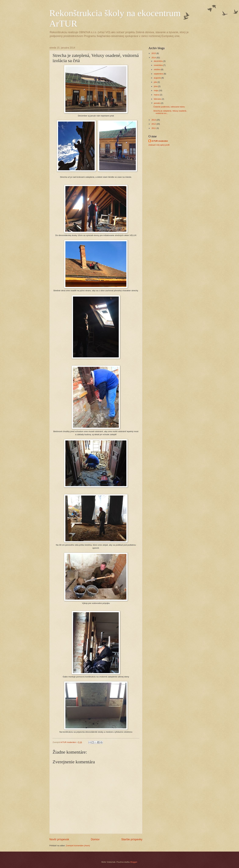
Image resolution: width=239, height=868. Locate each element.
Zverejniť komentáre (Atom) (78, 846)
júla (156, 82)
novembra (158, 65)
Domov (95, 839)
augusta (158, 78)
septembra (159, 74)
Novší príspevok (59, 839)
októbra (157, 69)
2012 (154, 124)
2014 (154, 58)
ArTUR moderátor (160, 141)
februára (158, 99)
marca (157, 95)
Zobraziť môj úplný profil (159, 145)
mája (156, 90)
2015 (154, 53)
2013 (154, 120)
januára (157, 103)
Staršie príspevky (132, 839)
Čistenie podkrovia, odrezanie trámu (169, 107)
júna (156, 86)
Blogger (134, 862)
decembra (158, 61)
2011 (154, 128)
